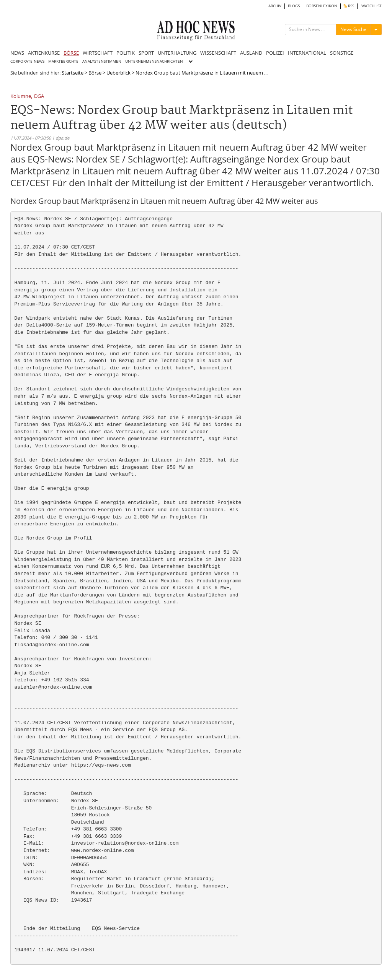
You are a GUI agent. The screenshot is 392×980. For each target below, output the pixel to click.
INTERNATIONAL (307, 53)
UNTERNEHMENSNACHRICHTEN (154, 61)
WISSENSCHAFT (218, 53)
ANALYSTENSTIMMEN (102, 61)
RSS (349, 6)
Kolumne (21, 97)
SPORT (146, 53)
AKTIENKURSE (44, 53)
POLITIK (126, 53)
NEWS (17, 53)
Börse (95, 73)
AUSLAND (251, 53)
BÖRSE (71, 53)
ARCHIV (275, 6)
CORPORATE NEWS (27, 61)
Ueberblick (118, 73)
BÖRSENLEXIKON (322, 6)
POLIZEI (275, 53)
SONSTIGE (342, 53)
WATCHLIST (372, 6)
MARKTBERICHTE (63, 61)
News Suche (353, 29)
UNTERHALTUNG (177, 53)
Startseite (73, 73)
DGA (39, 97)
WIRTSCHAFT (98, 53)
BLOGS (294, 6)
